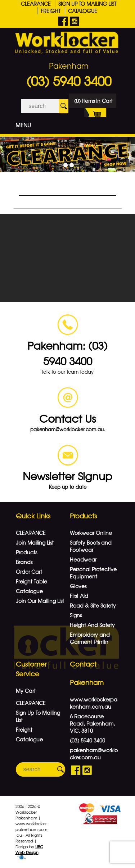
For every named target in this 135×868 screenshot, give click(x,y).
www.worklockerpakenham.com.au (94, 703)
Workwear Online (91, 533)
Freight (51, 11)
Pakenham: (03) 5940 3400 (67, 353)
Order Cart (29, 572)
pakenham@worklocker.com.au (94, 754)
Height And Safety (92, 625)
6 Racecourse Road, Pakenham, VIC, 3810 (92, 723)
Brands (24, 562)
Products (26, 552)
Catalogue (83, 11)
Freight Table (31, 581)
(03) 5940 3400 (69, 81)
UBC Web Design (29, 849)
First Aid (79, 596)
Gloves (78, 586)
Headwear (83, 559)
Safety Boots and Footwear (91, 546)
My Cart (26, 691)
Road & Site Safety (93, 605)
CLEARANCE (36, 4)
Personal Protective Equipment (93, 573)
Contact (83, 664)
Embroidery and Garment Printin (90, 638)
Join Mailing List (35, 542)
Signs (76, 615)
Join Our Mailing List (40, 601)
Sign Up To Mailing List (87, 4)
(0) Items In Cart (93, 103)
